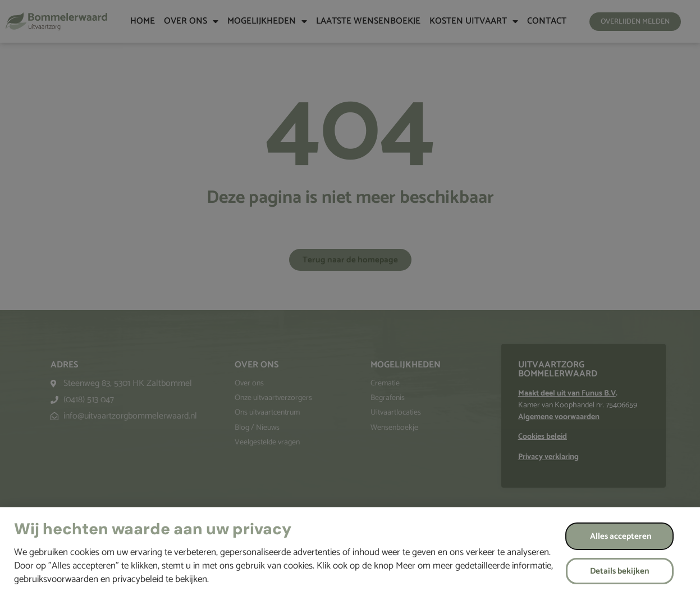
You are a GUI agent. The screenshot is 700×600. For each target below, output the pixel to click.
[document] (350, 300)
